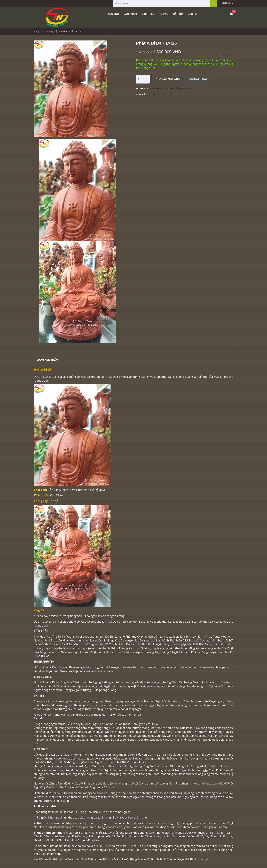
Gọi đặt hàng (198, 79)
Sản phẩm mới (183, 88)
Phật (63, 774)
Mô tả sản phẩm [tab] (47, 360)
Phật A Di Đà (48, 682)
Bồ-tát (228, 701)
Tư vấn (164, 14)
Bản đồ (178, 14)
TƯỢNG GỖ (169, 88)
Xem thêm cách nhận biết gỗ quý (83, 490)
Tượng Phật (52, 31)
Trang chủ (112, 14)
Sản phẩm (130, 14)
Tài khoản (228, 3)
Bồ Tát (103, 833)
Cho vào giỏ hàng (168, 79)
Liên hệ (192, 14)
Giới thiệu (148, 14)
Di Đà (154, 724)
